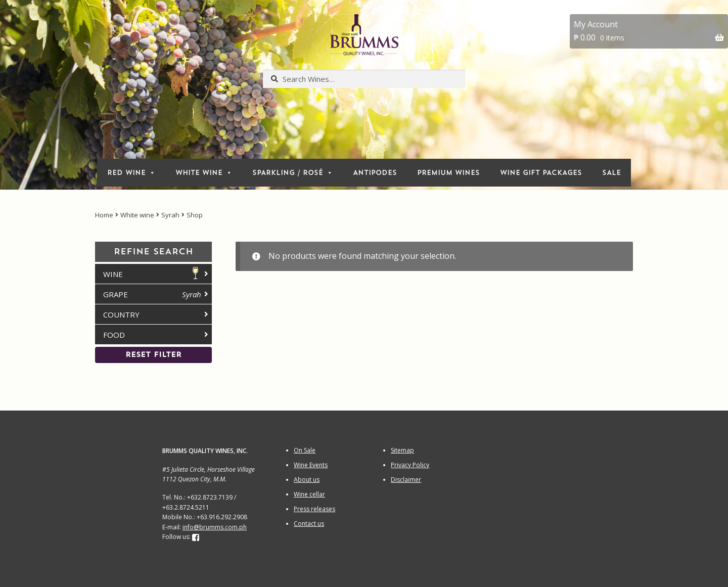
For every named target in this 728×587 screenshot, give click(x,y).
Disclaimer (406, 480)
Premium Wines (448, 173)
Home (104, 215)
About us (307, 480)
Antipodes (375, 173)
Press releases (314, 509)
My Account (596, 24)
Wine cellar (309, 494)
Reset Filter (153, 355)
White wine (137, 215)
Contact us (309, 524)
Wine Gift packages (541, 173)
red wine (131, 173)
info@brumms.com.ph (215, 527)
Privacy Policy (410, 465)
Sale (611, 173)
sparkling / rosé (292, 173)
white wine (204, 173)
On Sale (305, 450)
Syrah (170, 215)
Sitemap (402, 450)
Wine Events (311, 465)
